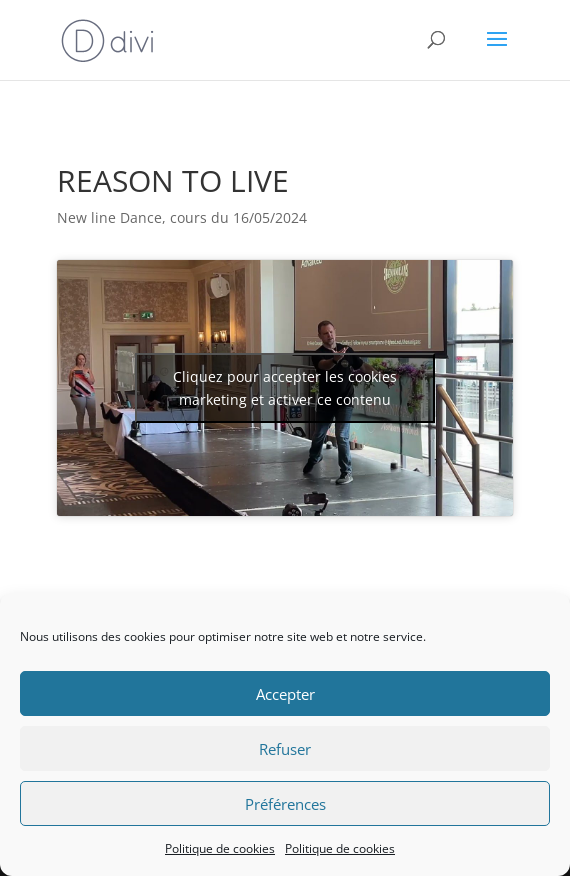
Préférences (285, 804)
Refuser (285, 749)
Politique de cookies (220, 848)
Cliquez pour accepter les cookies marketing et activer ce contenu (285, 388)
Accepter (285, 694)
